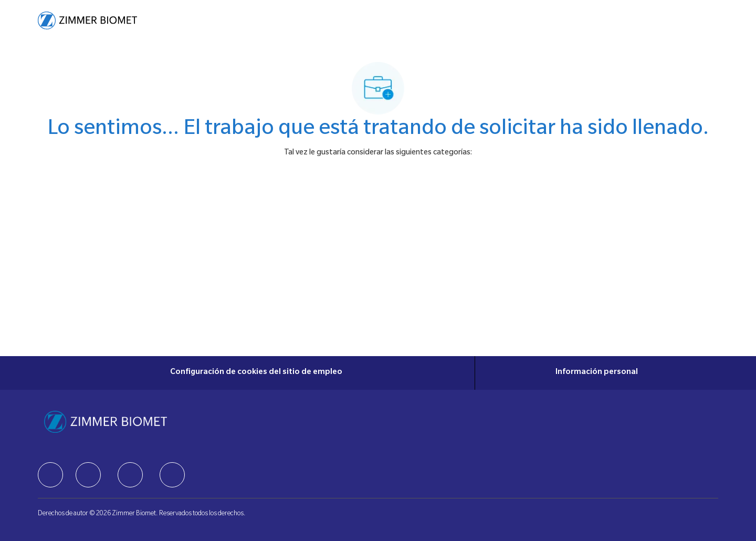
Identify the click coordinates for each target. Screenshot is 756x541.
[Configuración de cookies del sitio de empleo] (256, 373)
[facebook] (50, 475)
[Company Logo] (87, 20)
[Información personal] (597, 373)
